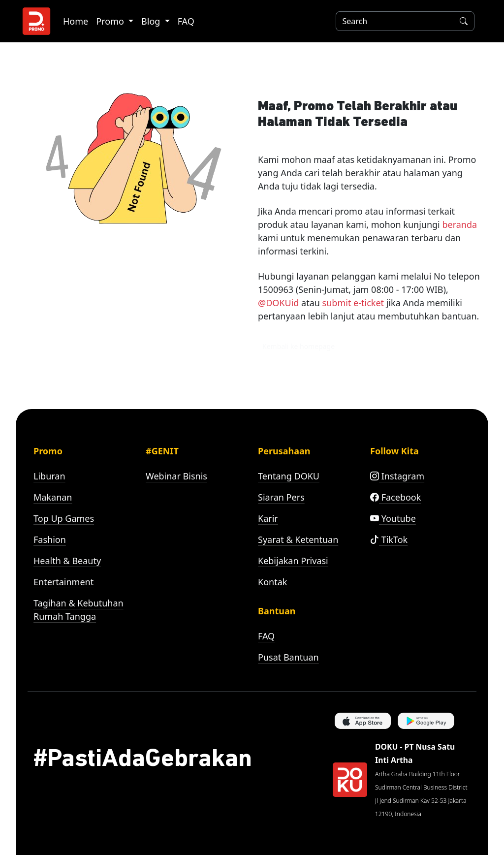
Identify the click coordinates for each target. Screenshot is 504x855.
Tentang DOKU (289, 476)
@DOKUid (278, 303)
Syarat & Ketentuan (298, 539)
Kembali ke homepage (299, 346)
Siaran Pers (281, 497)
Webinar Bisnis (176, 476)
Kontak (272, 582)
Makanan (53, 497)
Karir (268, 518)
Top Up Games (64, 518)
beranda (459, 224)
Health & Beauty (67, 561)
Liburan (49, 476)
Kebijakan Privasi (293, 561)
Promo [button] (111, 21)
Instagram (397, 476)
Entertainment (63, 582)
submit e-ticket (353, 303)
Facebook (395, 497)
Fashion (50, 539)
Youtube (393, 518)
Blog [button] (152, 21)
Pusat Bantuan (288, 657)
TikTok (389, 539)
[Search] (393, 21)
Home (76, 21)
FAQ (186, 21)
